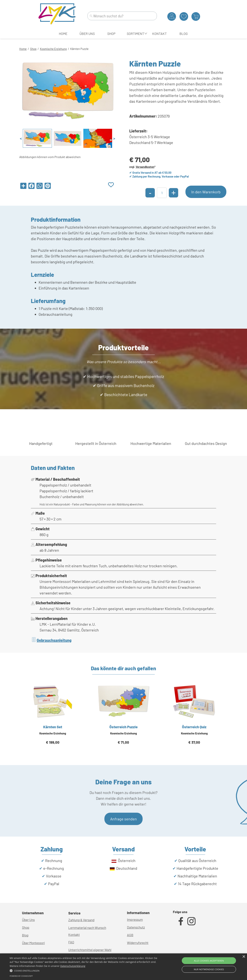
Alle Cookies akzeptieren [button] (209, 961)
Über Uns (28, 920)
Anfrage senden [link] (123, 819)
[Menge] (162, 193)
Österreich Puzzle (123, 727)
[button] (84, 970)
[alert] (123, 967)
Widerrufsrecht (138, 943)
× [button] (244, 957)
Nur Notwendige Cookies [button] (209, 969)
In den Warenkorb (206, 192)
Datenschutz (136, 927)
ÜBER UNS (87, 34)
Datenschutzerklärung (73, 966)
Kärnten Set (53, 727)
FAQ (71, 942)
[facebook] (181, 921)
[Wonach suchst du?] (122, 16)
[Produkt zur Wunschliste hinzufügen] (111, 185)
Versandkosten (145, 167)
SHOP (111, 34)
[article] (53, 719)
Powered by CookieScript (21, 976)
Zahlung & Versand (81, 920)
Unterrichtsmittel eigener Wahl (90, 950)
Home (23, 49)
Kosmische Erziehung (53, 49)
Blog (25, 935)
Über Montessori (33, 943)
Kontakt (74, 935)
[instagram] (191, 921)
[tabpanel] (123, 48)
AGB (130, 935)
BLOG (184, 34)
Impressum (135, 919)
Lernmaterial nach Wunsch (87, 928)
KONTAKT (159, 34)
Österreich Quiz (194, 727)
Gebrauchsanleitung (54, 640)
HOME (63, 34)
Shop (33, 49)
